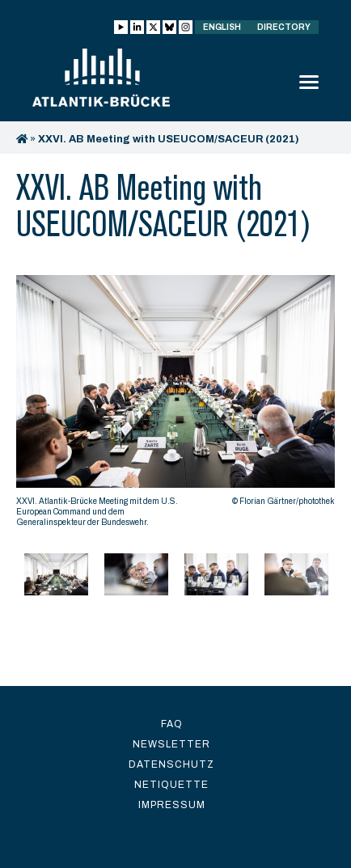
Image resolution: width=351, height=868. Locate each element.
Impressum (172, 805)
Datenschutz (171, 764)
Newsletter (171, 744)
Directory (284, 27)
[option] (175, 405)
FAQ (172, 724)
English (222, 27)
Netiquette (171, 785)
